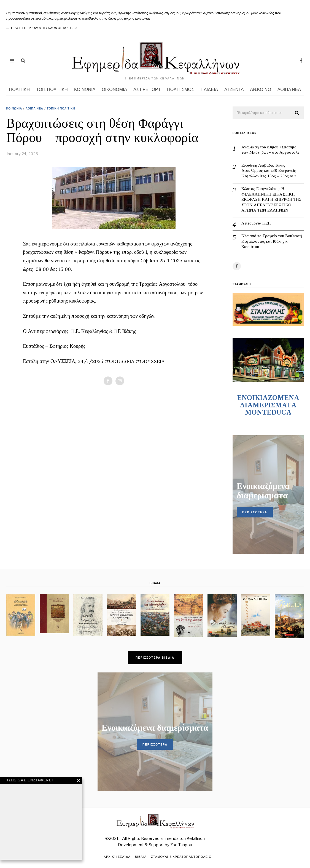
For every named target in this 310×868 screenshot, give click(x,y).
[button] (297, 113)
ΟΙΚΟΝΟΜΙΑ (114, 90)
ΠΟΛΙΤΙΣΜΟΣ (181, 90)
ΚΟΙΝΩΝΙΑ (85, 90)
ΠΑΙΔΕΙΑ (209, 90)
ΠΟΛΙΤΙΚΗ (19, 90)
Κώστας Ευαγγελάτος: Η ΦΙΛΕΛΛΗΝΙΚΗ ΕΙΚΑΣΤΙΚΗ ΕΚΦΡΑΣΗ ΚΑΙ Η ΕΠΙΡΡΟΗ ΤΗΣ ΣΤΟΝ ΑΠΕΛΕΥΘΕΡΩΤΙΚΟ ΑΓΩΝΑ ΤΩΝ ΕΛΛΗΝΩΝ (271, 199)
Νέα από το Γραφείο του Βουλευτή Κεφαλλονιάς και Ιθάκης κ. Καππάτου (272, 241)
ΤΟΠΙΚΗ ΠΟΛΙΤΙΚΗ (61, 108)
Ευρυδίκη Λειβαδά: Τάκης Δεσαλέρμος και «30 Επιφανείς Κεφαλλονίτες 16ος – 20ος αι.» (269, 171)
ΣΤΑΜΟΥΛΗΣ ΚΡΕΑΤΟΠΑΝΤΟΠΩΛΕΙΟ (181, 857)
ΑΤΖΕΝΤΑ (234, 90)
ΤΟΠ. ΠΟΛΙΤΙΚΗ (52, 90)
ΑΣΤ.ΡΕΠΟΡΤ (147, 90)
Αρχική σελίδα (117, 857)
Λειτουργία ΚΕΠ (256, 223)
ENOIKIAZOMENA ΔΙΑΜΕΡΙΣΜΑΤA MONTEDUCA (268, 405)
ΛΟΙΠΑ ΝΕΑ (289, 90)
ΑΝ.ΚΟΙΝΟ (261, 90)
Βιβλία (141, 857)
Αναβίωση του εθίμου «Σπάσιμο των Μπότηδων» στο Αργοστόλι (270, 150)
